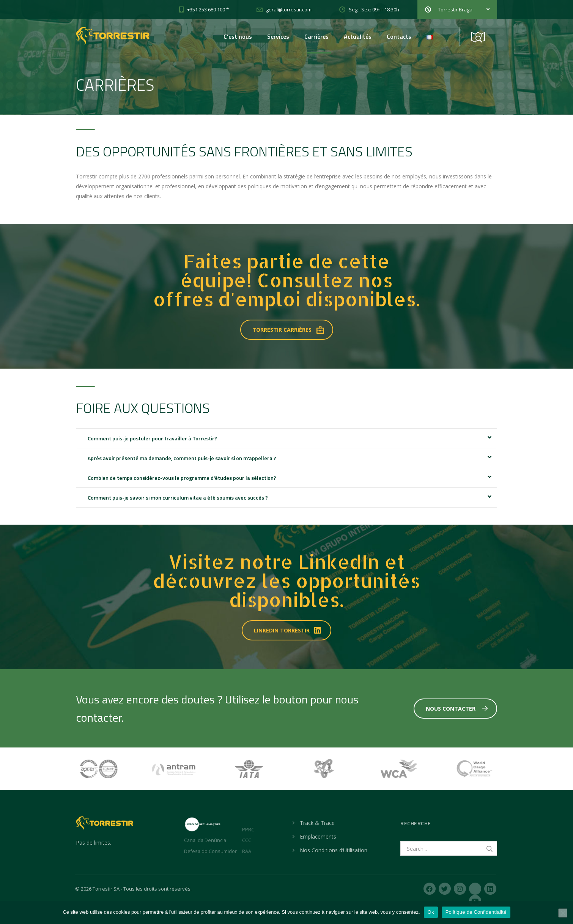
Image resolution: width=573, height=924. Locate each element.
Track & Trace (317, 823)
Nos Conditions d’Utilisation (334, 850)
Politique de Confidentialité (476, 912)
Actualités (358, 36)
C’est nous (238, 36)
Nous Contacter (457, 709)
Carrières (316, 36)
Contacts (399, 36)
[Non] (563, 913)
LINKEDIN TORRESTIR (288, 630)
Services (278, 36)
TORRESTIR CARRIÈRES (288, 330)
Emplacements (318, 836)
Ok (431, 912)
